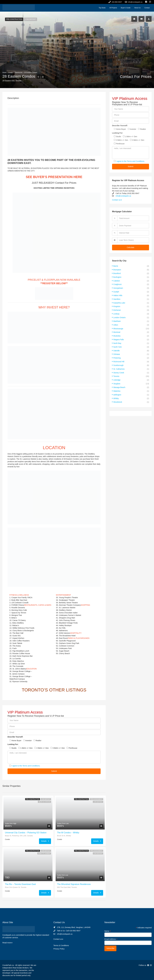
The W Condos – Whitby (68, 833)
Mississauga (118, 327)
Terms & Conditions (61, 945)
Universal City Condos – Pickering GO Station (26, 833)
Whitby (116, 394)
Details (45, 841)
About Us (137, 8)
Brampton (117, 270)
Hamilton (117, 298)
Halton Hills (118, 295)
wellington (117, 391)
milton (116, 323)
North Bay (117, 341)
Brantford (117, 273)
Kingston (117, 305)
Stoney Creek (119, 369)
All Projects (113, 8)
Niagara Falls (119, 337)
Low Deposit (31, 19)
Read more (7, 943)
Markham (117, 320)
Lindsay (116, 312)
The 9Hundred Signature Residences (74, 884)
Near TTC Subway (44, 854)
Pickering (117, 355)
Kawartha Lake (119, 302)
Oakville (117, 348)
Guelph (116, 291)
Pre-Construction (14, 19)
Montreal (117, 330)
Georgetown (118, 287)
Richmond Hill (119, 359)
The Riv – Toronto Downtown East (20, 884)
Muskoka (117, 334)
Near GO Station (44, 802)
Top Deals (102, 8)
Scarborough (118, 362)
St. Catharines (119, 366)
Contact (147, 8)
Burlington (117, 277)
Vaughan (117, 380)
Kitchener (117, 309)
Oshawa (117, 352)
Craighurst (117, 284)
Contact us (117, 200)
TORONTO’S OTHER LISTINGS (54, 690)
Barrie (116, 266)
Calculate (131, 247)
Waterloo (117, 387)
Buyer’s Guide (126, 8)
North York (117, 345)
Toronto (116, 373)
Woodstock (118, 398)
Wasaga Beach (119, 384)
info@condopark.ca (123, 196)
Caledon (117, 280)
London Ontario (120, 316)
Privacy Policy (59, 949)
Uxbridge (117, 377)
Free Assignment (96, 799)
